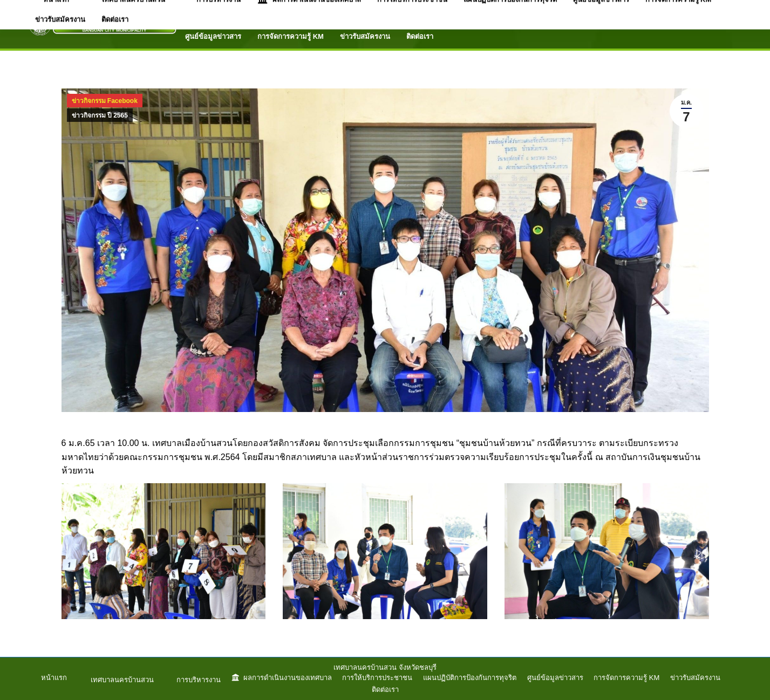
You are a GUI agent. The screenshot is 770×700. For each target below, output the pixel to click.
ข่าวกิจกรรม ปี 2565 (100, 115)
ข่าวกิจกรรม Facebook (105, 101)
